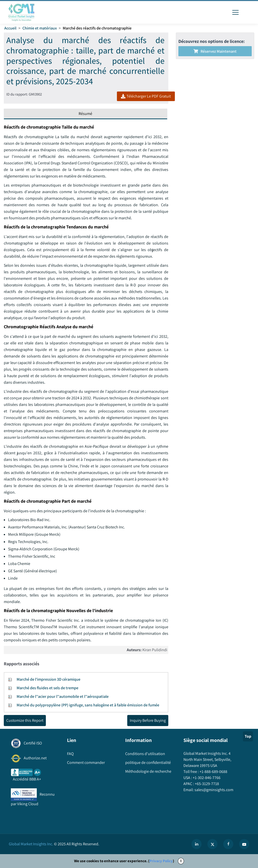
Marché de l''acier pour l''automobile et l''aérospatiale (63, 696)
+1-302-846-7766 (206, 778)
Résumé (85, 114)
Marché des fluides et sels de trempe (47, 688)
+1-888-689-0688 (213, 772)
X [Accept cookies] (181, 861)
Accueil (10, 28)
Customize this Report (25, 720)
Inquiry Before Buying (148, 720)
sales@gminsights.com (214, 790)
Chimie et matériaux (40, 28)
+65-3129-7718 (206, 784)
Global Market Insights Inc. (31, 844)
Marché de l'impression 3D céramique (49, 679)
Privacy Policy (161, 861)
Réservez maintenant (215, 51)
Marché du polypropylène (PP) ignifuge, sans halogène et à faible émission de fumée (88, 705)
